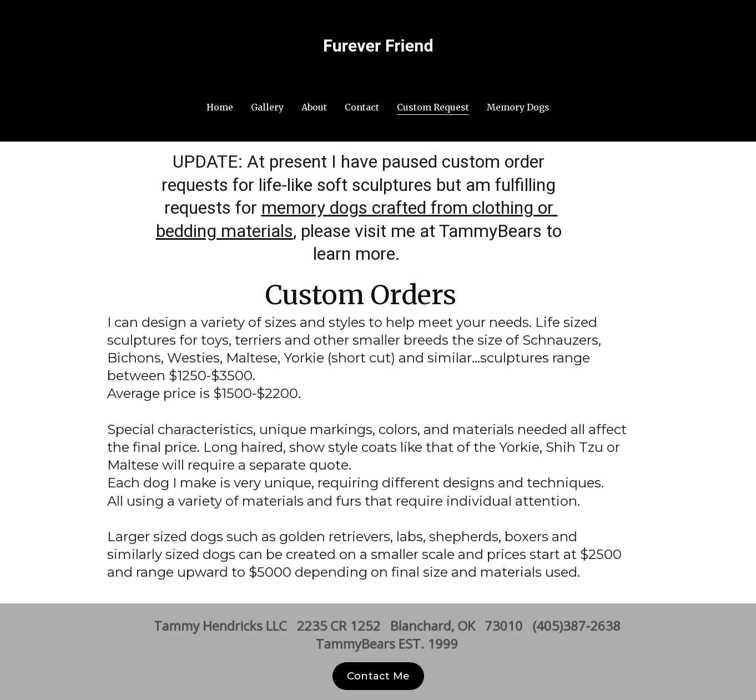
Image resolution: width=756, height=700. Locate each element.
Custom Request (433, 107)
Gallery (267, 107)
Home (220, 107)
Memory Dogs (518, 107)
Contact (362, 107)
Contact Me (378, 676)
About (314, 107)
